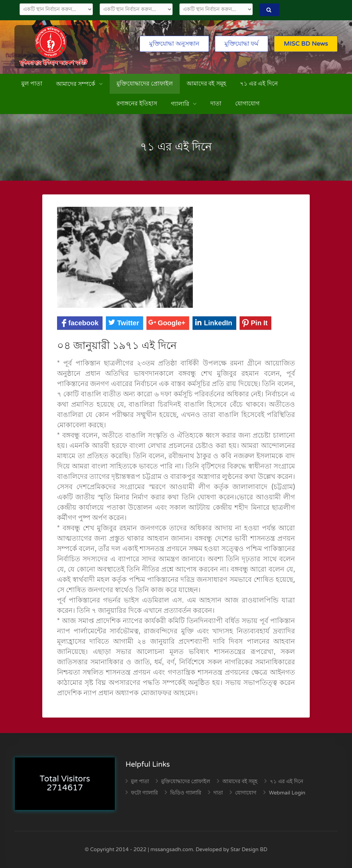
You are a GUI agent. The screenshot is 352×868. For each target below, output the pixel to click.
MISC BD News (306, 44)
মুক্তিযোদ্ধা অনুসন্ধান (174, 44)
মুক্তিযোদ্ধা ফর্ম (242, 44)
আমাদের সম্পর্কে (76, 84)
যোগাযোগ (247, 104)
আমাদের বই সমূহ (206, 84)
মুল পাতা (32, 84)
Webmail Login (287, 793)
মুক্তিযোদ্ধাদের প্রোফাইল (145, 84)
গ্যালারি (181, 104)
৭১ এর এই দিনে (259, 84)
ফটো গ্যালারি (144, 793)
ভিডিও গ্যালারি (186, 793)
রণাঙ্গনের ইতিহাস (137, 104)
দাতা (216, 104)
